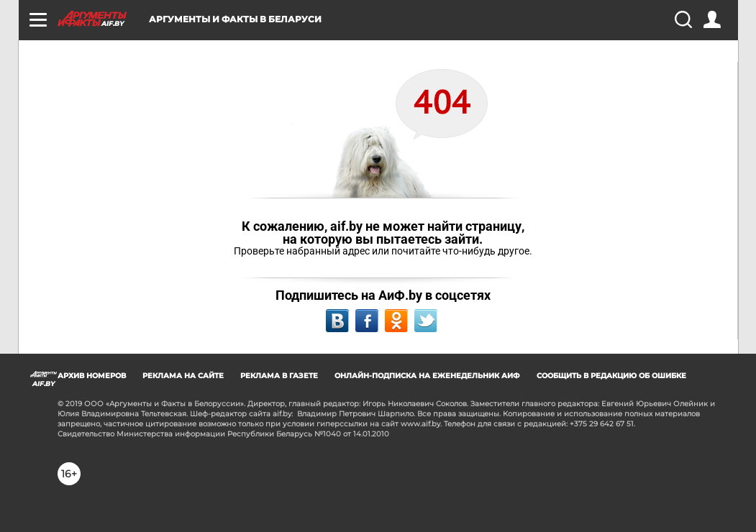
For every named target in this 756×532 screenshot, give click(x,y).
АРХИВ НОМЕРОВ (92, 376)
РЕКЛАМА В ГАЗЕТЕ (279, 376)
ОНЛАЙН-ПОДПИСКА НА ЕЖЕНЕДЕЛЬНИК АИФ (427, 376)
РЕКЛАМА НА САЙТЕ (183, 376)
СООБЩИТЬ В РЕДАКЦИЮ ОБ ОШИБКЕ (611, 376)
